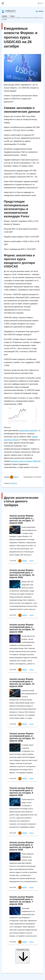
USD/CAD (14, 483)
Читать (32, 561)
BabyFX (16, 477)
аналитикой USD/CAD (28, 431)
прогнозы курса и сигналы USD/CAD (26, 461)
